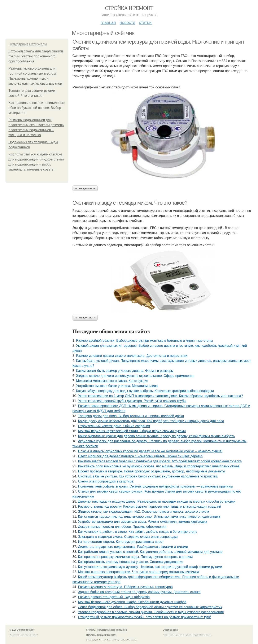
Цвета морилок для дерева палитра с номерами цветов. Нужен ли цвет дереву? (141, 456)
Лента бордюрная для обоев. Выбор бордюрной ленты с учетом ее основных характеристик (150, 607)
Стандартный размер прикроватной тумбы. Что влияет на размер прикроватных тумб (145, 617)
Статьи (145, 22)
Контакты (91, 630)
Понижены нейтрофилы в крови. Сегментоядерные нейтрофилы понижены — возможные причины (155, 486)
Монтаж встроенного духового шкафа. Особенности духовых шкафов (132, 602)
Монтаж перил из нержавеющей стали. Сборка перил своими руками (132, 431)
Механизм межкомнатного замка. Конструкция (112, 381)
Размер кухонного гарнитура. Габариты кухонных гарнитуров (125, 587)
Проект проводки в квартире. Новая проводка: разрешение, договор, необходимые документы (152, 471)
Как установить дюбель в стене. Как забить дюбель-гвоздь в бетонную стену (137, 532)
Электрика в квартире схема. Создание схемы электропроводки (128, 537)
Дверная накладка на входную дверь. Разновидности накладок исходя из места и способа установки (157, 501)
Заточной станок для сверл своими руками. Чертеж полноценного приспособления (36, 56)
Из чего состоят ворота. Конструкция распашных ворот (121, 542)
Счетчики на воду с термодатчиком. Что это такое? (130, 203)
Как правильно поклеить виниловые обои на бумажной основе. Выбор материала (37, 108)
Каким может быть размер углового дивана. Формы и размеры (125, 371)
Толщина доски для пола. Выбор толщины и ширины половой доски (131, 416)
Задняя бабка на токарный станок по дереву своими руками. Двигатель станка (139, 592)
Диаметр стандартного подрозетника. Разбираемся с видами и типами (133, 547)
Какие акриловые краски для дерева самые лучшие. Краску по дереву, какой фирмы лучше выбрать (156, 436)
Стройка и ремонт (129, 8)
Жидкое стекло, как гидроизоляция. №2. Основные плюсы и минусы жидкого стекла (143, 511)
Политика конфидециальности (101, 635)
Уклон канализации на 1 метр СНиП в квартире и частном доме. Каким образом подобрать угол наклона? (160, 396)
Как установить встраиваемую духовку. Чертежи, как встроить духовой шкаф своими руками (150, 567)
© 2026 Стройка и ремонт (22, 630)
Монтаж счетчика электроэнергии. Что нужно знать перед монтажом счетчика (139, 572)
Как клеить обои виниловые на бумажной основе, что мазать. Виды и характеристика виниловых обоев (159, 466)
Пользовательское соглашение (112, 630)
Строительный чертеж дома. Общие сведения (114, 426)
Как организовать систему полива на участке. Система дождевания (131, 562)
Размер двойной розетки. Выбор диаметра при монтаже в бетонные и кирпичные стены (144, 341)
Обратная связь (171, 630)
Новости (127, 22)
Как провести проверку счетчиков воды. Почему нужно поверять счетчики (135, 557)
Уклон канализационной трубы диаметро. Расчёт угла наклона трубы (132, 401)
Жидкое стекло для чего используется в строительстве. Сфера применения (135, 376)
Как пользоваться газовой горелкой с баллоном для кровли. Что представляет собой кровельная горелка (160, 461)
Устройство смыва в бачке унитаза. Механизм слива (117, 386)
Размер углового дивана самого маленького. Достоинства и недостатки (132, 356)
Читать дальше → (85, 188)
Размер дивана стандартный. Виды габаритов (114, 597)
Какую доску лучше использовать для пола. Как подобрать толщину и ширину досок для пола (151, 421)
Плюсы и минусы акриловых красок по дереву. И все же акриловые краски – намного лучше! (150, 451)
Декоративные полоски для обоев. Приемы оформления (122, 527)
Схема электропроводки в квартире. (106, 481)
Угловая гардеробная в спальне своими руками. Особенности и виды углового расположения (151, 612)
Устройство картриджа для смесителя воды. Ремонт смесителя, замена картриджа (143, 522)
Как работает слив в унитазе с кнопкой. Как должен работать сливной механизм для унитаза (150, 552)
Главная (108, 22)
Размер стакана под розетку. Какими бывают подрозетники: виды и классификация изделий (149, 506)
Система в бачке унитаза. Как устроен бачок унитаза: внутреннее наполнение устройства (148, 476)
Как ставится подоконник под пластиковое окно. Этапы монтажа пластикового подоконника (149, 517)
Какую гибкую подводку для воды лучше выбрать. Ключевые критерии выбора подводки (145, 391)
